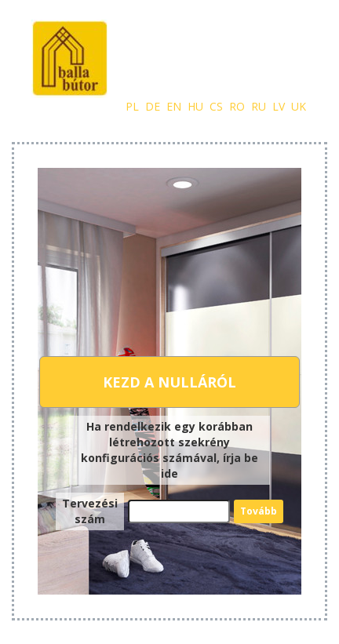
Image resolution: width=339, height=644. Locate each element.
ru (259, 106)
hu (195, 106)
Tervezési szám (90, 511)
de (153, 106)
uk (299, 106)
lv (279, 106)
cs (216, 106)
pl (132, 106)
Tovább (259, 511)
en (174, 106)
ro (237, 106)
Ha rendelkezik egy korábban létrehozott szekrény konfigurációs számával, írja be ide (169, 450)
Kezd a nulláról (169, 382)
